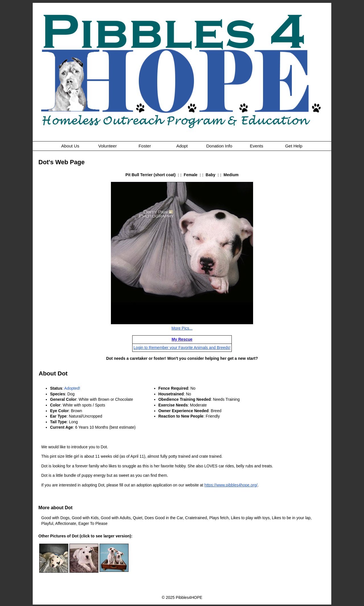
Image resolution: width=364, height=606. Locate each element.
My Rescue (182, 339)
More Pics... (182, 328)
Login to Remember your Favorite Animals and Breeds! (182, 348)
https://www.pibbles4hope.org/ (231, 485)
